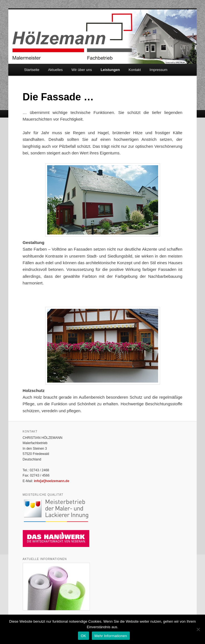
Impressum (158, 70)
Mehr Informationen (111, 636)
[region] (103, 200)
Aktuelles (55, 70)
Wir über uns (82, 70)
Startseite (32, 70)
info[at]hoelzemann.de (51, 481)
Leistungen (110, 70)
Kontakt (135, 70)
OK (83, 636)
